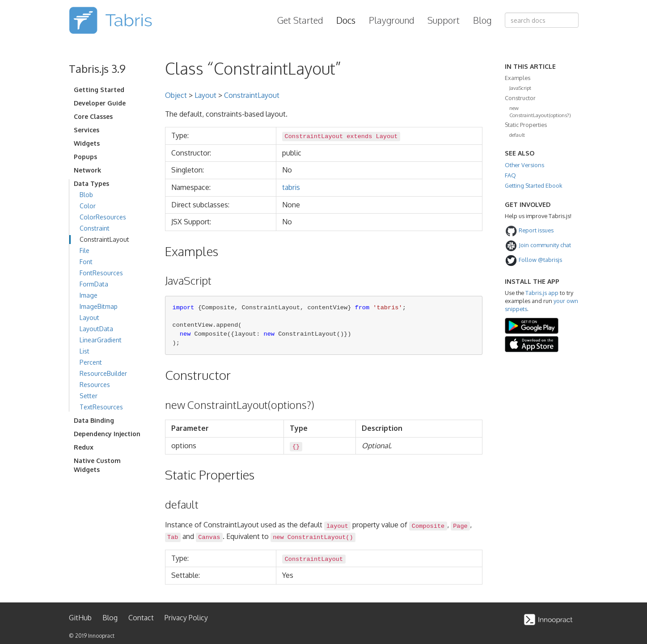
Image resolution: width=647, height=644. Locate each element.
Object (176, 95)
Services (87, 130)
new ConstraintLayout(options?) (540, 112)
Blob (86, 195)
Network (87, 170)
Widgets (87, 143)
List (85, 351)
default (517, 135)
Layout (89, 318)
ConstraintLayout (104, 239)
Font (86, 262)
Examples (518, 78)
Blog (482, 20)
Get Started (300, 20)
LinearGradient (101, 340)
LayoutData (96, 329)
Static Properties (526, 125)
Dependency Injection (107, 434)
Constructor (520, 98)
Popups (85, 157)
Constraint (95, 228)
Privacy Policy (186, 618)
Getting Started (99, 90)
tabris (291, 187)
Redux (84, 447)
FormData (94, 284)
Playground (391, 20)
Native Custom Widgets (97, 465)
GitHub (80, 618)
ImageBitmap (99, 306)
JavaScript (520, 88)
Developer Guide (100, 103)
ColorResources (103, 217)
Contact (141, 618)
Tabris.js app (542, 293)
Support (444, 20)
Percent (91, 362)
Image (89, 295)
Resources (95, 385)
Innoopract (101, 636)
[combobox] (542, 20)
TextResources (101, 407)
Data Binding (94, 420)
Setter (89, 396)
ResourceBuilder (103, 373)
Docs (346, 20)
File (85, 250)
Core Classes (93, 116)
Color (88, 206)
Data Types (91, 183)
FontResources (101, 273)
